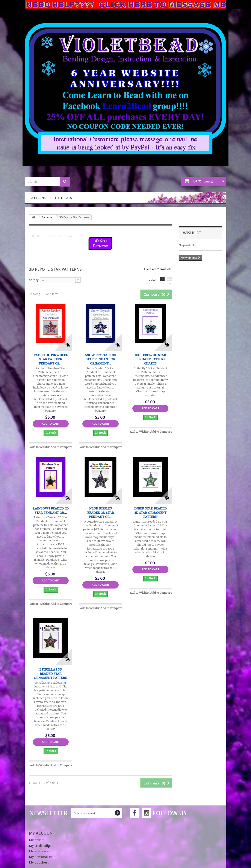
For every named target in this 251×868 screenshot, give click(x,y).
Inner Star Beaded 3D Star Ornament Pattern (150, 513)
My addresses (39, 851)
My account (42, 833)
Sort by (34, 280)
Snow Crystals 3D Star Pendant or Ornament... (101, 359)
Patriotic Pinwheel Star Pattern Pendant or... (51, 359)
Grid (162, 281)
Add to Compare (61, 447)
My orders (37, 840)
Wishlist (192, 233)
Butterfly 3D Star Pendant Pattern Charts (150, 359)
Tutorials (63, 198)
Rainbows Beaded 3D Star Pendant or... (51, 511)
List (170, 281)
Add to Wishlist (40, 447)
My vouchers (39, 862)
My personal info (42, 857)
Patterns (37, 198)
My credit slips (40, 846)
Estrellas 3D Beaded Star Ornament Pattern (51, 674)
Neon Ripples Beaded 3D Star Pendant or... (101, 513)
